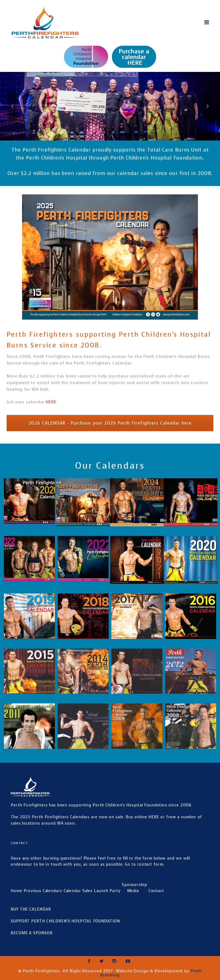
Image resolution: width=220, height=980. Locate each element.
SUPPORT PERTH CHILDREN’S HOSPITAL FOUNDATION (65, 921)
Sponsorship (135, 885)
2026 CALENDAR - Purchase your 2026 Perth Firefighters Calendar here (110, 423)
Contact (156, 891)
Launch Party (107, 891)
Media (133, 891)
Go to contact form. (145, 864)
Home (17, 891)
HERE (52, 402)
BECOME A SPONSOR (32, 933)
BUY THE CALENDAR (31, 909)
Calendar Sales (78, 891)
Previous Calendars (43, 891)
